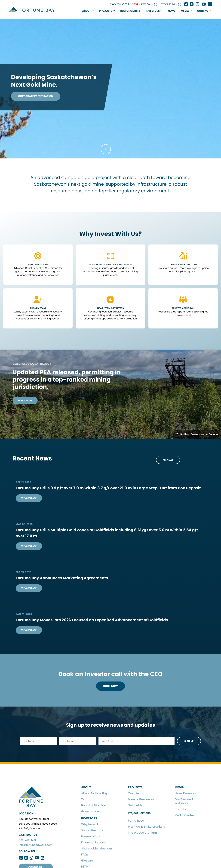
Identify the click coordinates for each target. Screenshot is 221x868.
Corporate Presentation (36, 96)
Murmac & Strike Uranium (146, 827)
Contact (205, 11)
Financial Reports (93, 843)
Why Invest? (90, 825)
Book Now (111, 686)
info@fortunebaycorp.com (36, 845)
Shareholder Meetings (97, 849)
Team (85, 799)
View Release (29, 498)
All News (168, 460)
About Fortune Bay (94, 793)
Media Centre (184, 815)
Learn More (25, 401)
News (172, 11)
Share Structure (92, 831)
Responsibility (130, 11)
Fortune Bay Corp (32, 9)
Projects (107, 11)
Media (186, 11)
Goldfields (135, 805)
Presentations (91, 837)
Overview (135, 793)
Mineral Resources (141, 799)
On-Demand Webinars (184, 801)
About (88, 11)
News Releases (185, 793)
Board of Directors (94, 805)
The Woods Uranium (142, 833)
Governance (90, 812)
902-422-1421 (27, 840)
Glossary (87, 861)
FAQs (85, 855)
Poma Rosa (136, 821)
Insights (180, 809)
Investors (154, 11)
